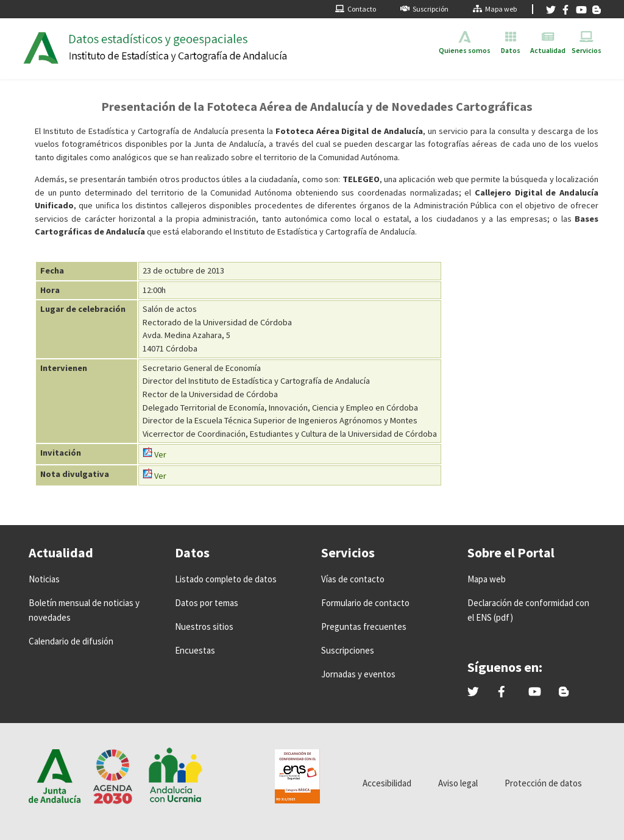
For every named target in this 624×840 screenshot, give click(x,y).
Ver (154, 454)
